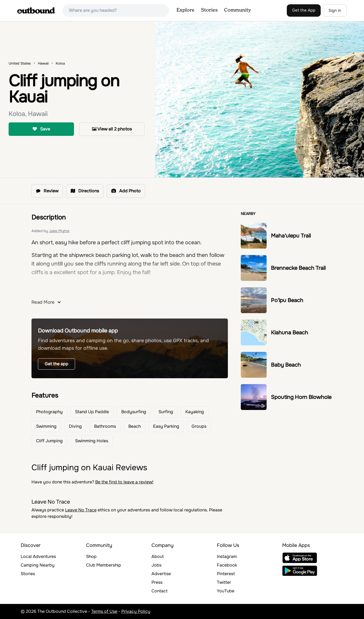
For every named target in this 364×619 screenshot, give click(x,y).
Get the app (56, 364)
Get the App (304, 10)
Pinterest (226, 574)
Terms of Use (104, 611)
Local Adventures (38, 556)
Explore (185, 10)
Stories (209, 10)
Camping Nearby (38, 565)
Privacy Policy (136, 611)
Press (157, 582)
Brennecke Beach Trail (298, 268)
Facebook (227, 565)
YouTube (226, 591)
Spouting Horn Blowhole (301, 397)
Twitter (224, 582)
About (158, 556)
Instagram (227, 556)
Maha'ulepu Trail (291, 236)
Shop (91, 556)
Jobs (156, 565)
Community (238, 10)
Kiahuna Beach (289, 333)
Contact (160, 591)
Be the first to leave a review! (124, 482)
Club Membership (104, 565)
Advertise (161, 574)
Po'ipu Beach (287, 300)
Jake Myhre (59, 231)
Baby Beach (286, 365)
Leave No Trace (81, 510)
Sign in (335, 10)
